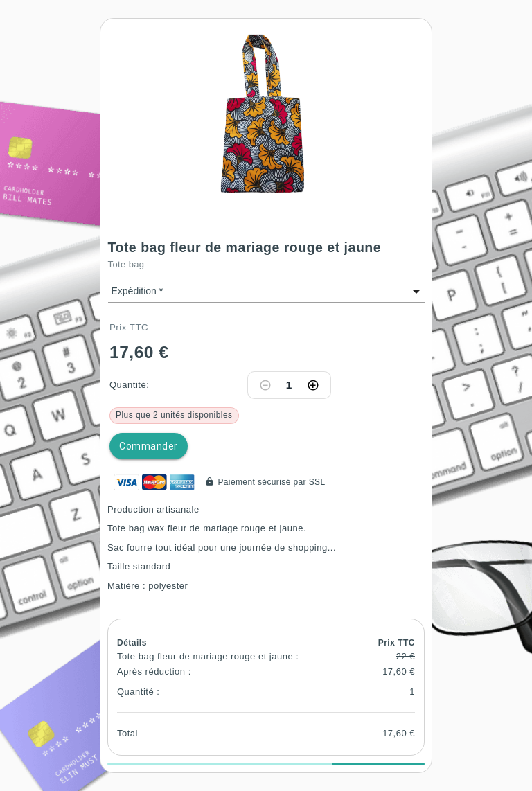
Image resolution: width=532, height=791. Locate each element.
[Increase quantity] (313, 385)
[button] (266, 111)
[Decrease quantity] (265, 385)
